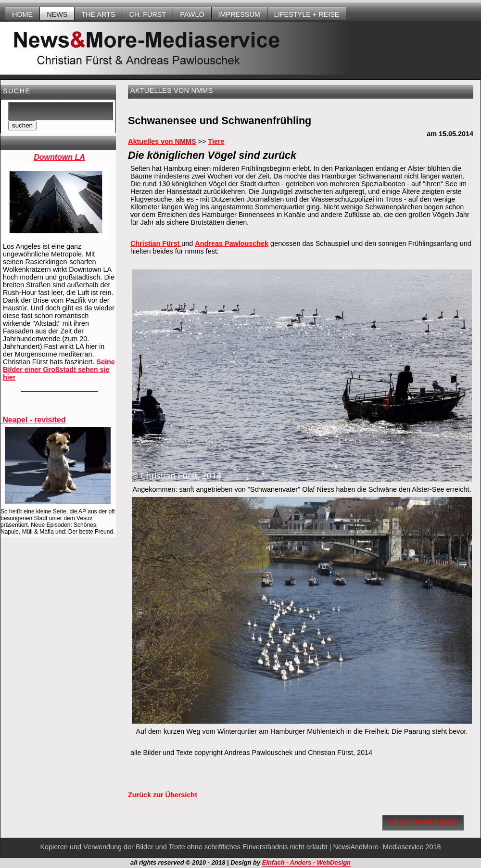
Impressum (239, 14)
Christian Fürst (156, 243)
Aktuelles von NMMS (162, 141)
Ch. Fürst (147, 14)
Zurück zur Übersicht (163, 795)
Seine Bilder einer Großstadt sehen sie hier (59, 370)
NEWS (57, 14)
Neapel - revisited (33, 420)
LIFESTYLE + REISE (307, 14)
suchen (22, 125)
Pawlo (192, 14)
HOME (22, 14)
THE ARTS (98, 14)
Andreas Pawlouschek (232, 243)
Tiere (216, 141)
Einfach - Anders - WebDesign (306, 862)
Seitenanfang (423, 822)
